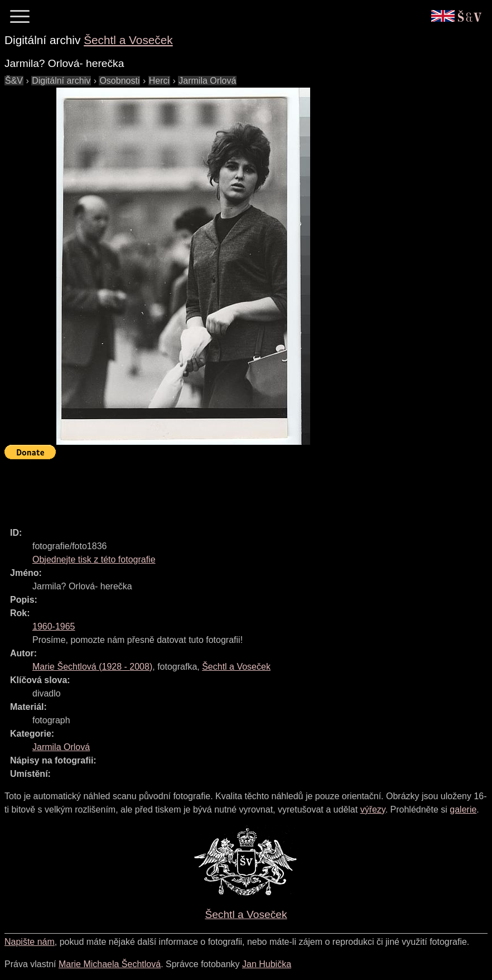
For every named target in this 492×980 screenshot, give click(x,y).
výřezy (373, 810)
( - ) (92, 667)
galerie (463, 810)
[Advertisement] (208, 488)
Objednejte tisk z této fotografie (94, 559)
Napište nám (30, 942)
